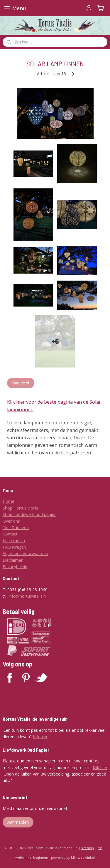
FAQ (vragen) (15, 547)
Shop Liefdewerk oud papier (29, 514)
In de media (14, 541)
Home (9, 501)
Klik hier (40, 737)
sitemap (88, 848)
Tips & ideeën (16, 527)
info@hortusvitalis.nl (28, 596)
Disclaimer (13, 560)
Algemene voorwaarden (25, 553)
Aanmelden (18, 822)
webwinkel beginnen (32, 857)
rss (100, 848)
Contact (10, 534)
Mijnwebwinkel (83, 857)
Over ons (11, 521)
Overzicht (21, 383)
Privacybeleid (15, 567)
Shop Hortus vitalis (20, 508)
